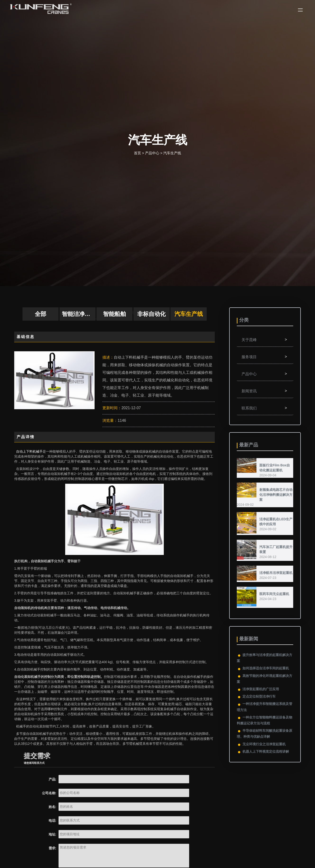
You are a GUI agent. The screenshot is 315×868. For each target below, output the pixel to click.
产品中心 (152, 153)
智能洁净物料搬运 (79, 314)
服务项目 (265, 357)
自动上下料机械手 (29, 451)
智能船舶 (114, 314)
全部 (41, 314)
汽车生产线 (172, 153)
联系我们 (265, 408)
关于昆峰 (265, 340)
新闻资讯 (265, 391)
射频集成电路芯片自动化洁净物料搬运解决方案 (276, 495)
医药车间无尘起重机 (274, 594)
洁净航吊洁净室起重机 (276, 573)
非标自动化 (151, 314)
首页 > (139, 153)
